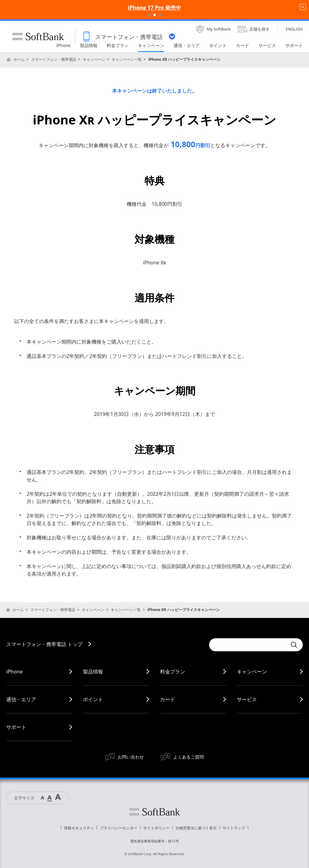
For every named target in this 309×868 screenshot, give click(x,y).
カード (168, 699)
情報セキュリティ (79, 828)
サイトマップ (234, 828)
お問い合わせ (131, 757)
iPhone (14, 672)
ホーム (19, 59)
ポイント (93, 699)
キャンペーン (94, 59)
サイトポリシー (156, 828)
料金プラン (173, 672)
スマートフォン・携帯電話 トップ (44, 644)
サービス (247, 699)
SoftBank (38, 36)
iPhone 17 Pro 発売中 (155, 8)
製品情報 (93, 672)
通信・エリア (21, 699)
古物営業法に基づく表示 (196, 828)
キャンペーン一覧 (127, 59)
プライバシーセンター (119, 828)
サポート (16, 727)
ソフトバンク (154, 812)
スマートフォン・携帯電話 (54, 59)
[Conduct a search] (248, 645)
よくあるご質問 (189, 757)
